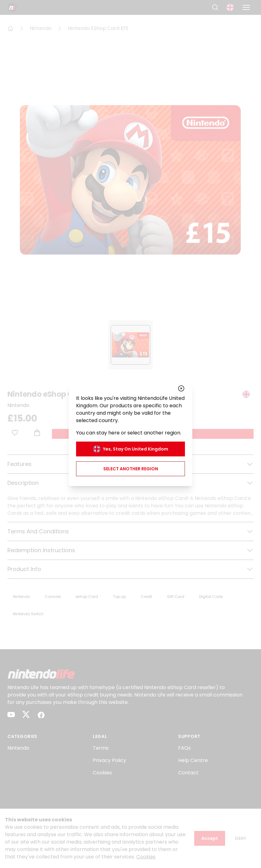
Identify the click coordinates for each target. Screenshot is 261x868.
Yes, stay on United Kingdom (131, 449)
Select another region (131, 469)
